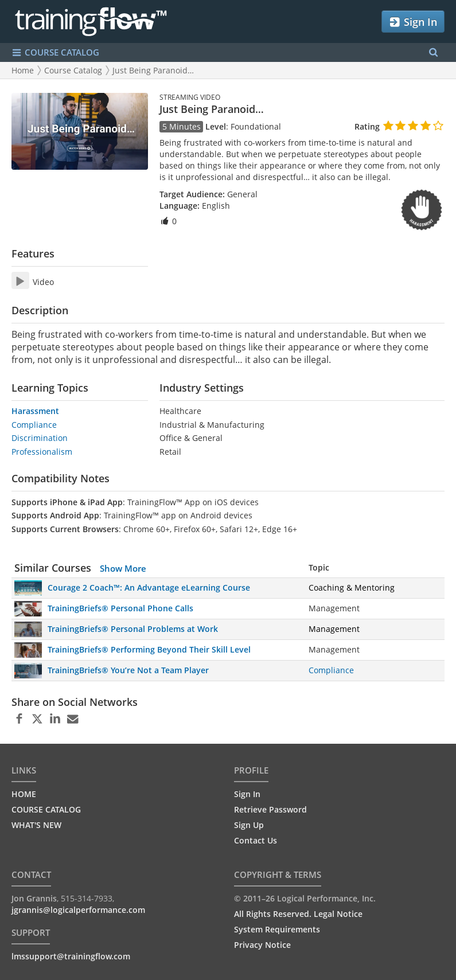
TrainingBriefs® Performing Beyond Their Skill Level (149, 649)
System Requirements (277, 929)
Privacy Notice (262, 945)
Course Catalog (73, 70)
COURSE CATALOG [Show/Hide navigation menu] (55, 52)
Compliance (34, 425)
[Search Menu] (433, 52)
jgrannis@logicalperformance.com (78, 910)
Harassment (35, 411)
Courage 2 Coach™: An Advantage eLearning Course (149, 587)
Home (23, 70)
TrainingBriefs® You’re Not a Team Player (128, 670)
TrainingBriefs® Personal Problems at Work (133, 629)
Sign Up (249, 825)
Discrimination (40, 438)
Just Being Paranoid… (153, 70)
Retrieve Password (270, 809)
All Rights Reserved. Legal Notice (298, 914)
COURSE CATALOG (46, 809)
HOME (24, 794)
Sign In (413, 22)
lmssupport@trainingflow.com (71, 956)
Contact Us (256, 840)
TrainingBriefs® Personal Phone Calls (120, 608)
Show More (123, 568)
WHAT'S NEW (36, 825)
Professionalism (42, 452)
